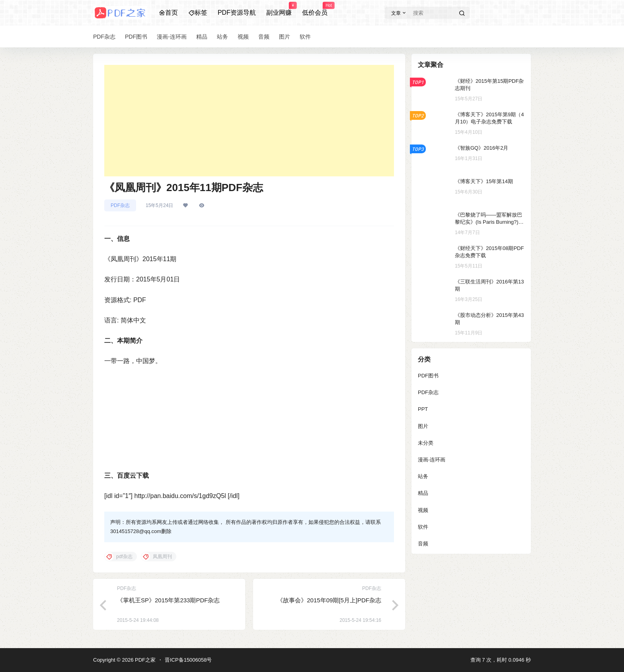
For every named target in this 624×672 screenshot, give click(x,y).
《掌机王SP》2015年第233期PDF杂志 (168, 600)
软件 (423, 527)
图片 (423, 426)
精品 (423, 493)
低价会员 (315, 9)
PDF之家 (144, 660)
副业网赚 (279, 9)
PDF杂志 (120, 205)
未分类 (426, 443)
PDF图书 (428, 376)
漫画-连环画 (432, 460)
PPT (423, 409)
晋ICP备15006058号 (188, 660)
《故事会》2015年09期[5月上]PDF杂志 (329, 600)
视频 (423, 510)
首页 (168, 13)
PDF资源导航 (237, 13)
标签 (198, 13)
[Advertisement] (249, 121)
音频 (423, 544)
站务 (423, 476)
